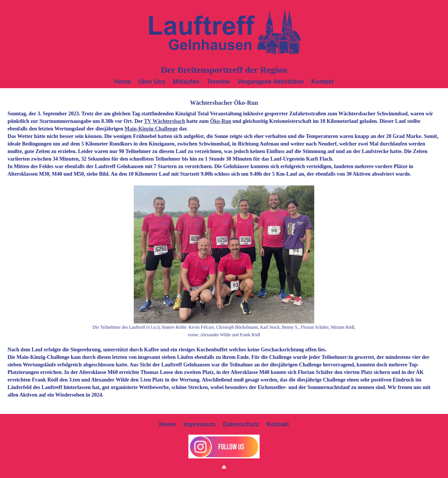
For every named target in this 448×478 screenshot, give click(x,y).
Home (122, 82)
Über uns (152, 82)
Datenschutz (241, 424)
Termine (218, 82)
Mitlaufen (186, 82)
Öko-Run (221, 121)
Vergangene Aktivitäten (271, 82)
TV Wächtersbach (164, 121)
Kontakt (323, 82)
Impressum (200, 424)
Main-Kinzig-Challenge (151, 129)
